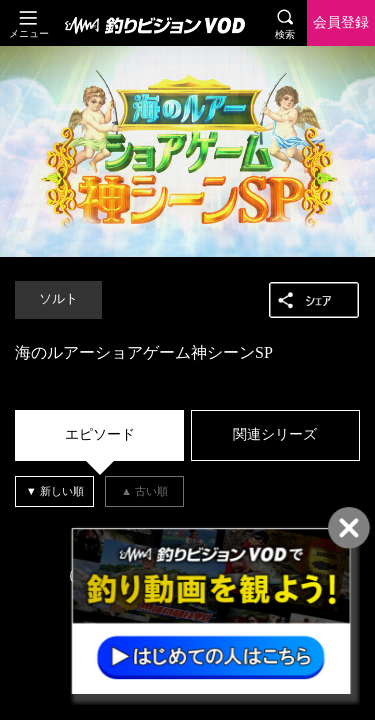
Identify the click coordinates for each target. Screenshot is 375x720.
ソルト (58, 299)
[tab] (99, 435)
